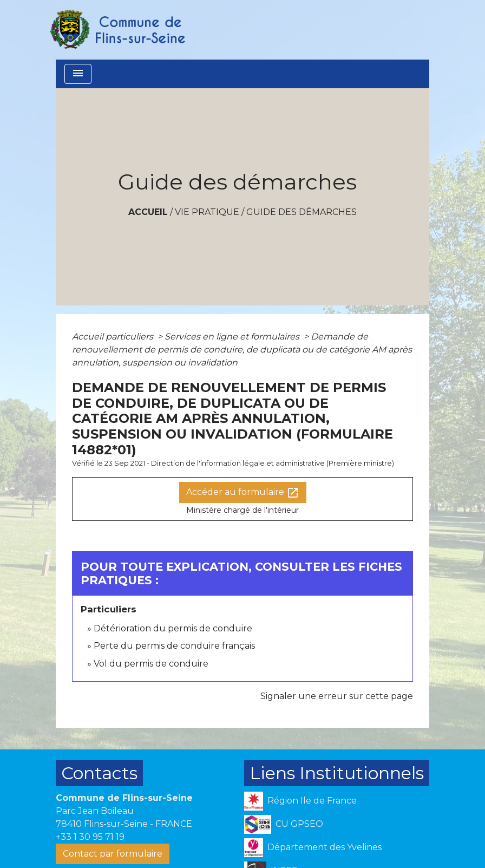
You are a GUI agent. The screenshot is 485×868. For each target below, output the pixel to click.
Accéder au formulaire (243, 493)
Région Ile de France (300, 801)
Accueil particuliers (114, 337)
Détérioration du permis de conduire (173, 628)
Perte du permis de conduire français (174, 646)
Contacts (99, 773)
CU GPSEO (284, 824)
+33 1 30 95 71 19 (90, 837)
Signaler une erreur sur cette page (337, 696)
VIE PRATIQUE (207, 212)
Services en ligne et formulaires (233, 337)
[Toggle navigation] (78, 74)
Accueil (148, 212)
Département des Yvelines (313, 848)
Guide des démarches (302, 212)
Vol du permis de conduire (151, 664)
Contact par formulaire (113, 854)
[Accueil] (117, 30)
